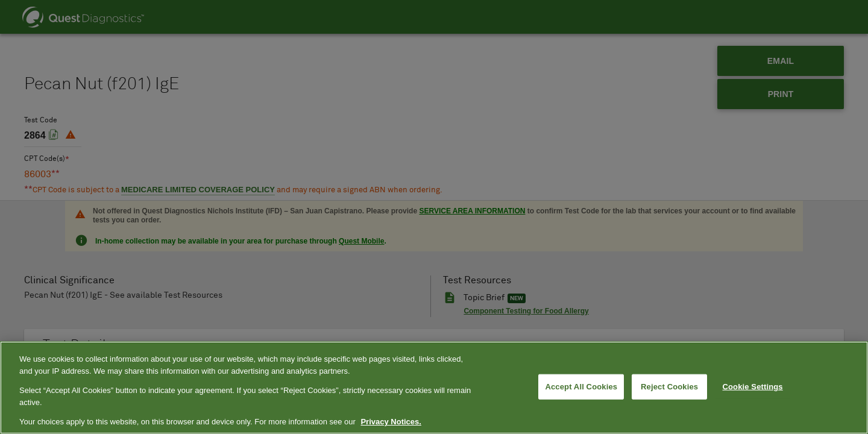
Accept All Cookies (581, 387)
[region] (434, 388)
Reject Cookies (669, 387)
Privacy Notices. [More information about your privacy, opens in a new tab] (391, 422)
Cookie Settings (753, 387)
